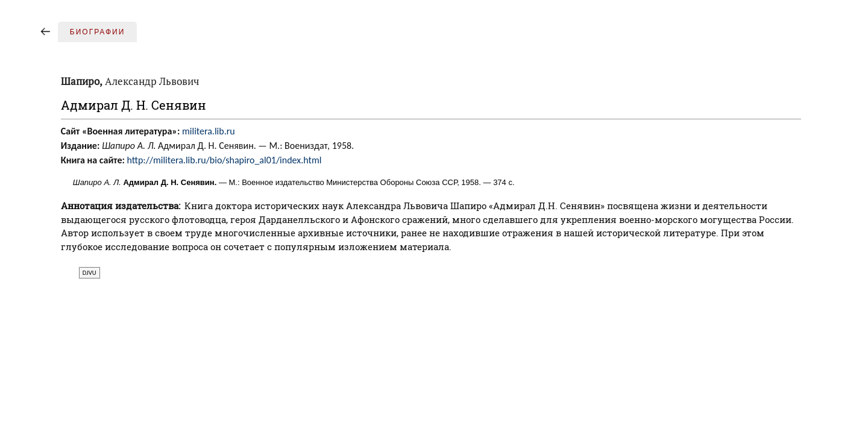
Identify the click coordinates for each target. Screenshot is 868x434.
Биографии (98, 32)
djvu (90, 273)
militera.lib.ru (209, 131)
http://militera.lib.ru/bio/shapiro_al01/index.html (225, 160)
